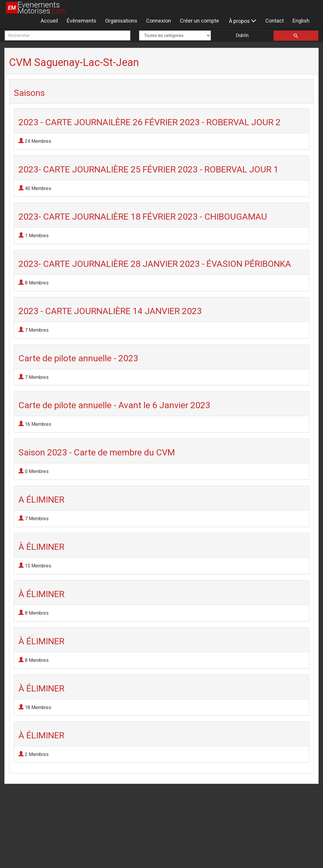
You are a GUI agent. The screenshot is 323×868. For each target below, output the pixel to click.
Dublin (242, 35)
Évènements (82, 21)
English (301, 21)
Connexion (159, 21)
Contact (275, 21)
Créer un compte (199, 21)
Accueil (49, 21)
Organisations (121, 21)
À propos (243, 21)
